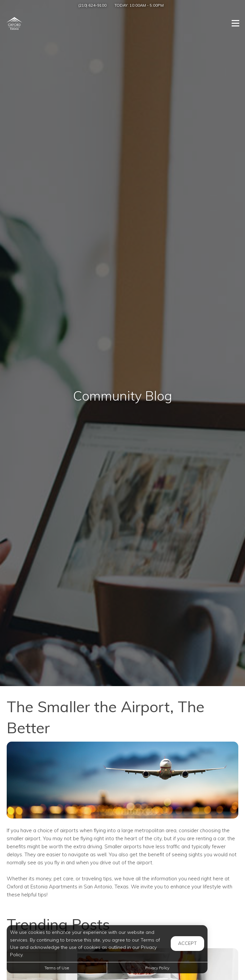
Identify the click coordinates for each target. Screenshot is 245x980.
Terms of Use (57, 968)
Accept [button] (187, 943)
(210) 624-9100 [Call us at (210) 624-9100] (92, 5)
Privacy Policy (157, 968)
